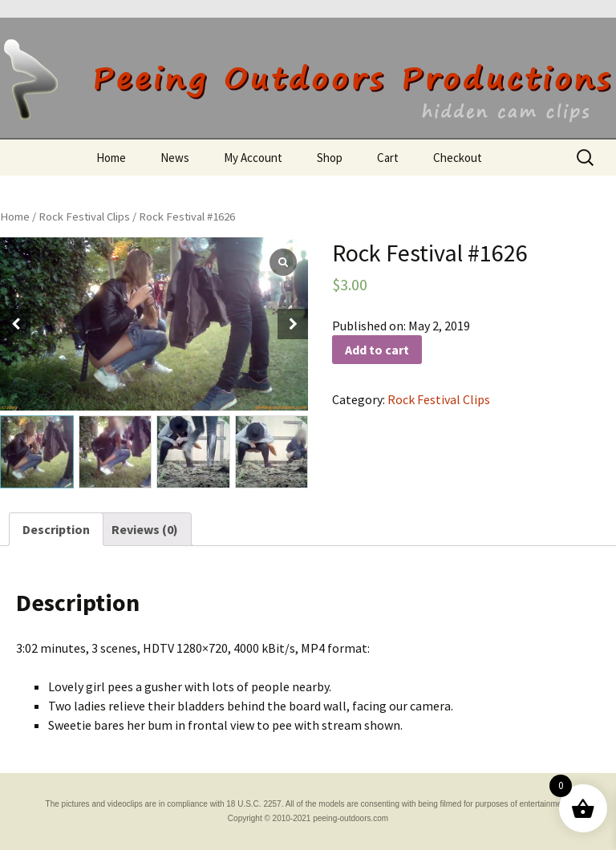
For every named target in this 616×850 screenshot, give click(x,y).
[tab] (56, 529)
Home (111, 158)
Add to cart (377, 350)
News (175, 158)
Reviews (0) (145, 529)
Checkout (458, 158)
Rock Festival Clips (84, 217)
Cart (388, 158)
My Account (253, 158)
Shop (330, 158)
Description (56, 529)
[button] (293, 324)
